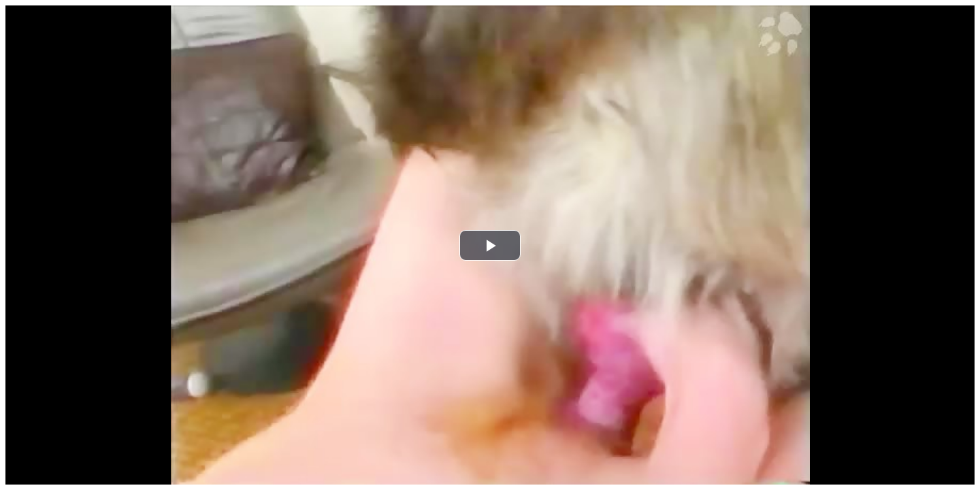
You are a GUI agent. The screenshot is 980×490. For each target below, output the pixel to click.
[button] (490, 245)
